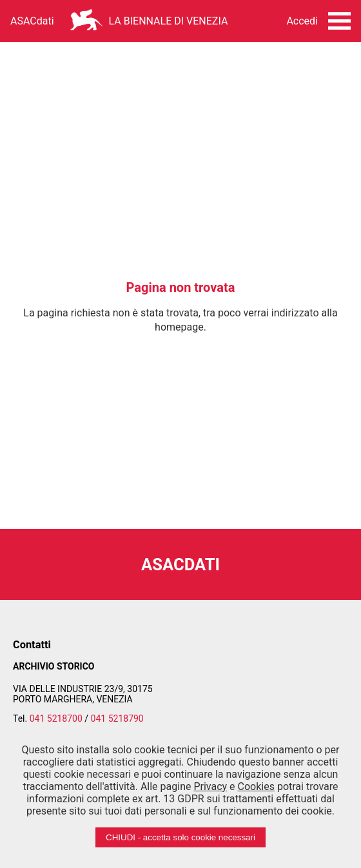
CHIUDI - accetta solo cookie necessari (180, 837)
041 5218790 (117, 719)
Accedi (302, 21)
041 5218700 (56, 719)
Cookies (256, 786)
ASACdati (32, 21)
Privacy (210, 786)
